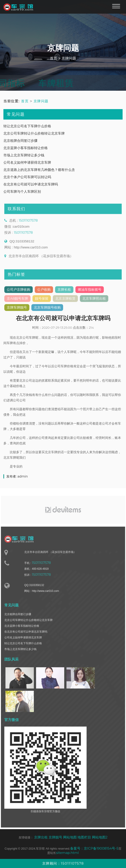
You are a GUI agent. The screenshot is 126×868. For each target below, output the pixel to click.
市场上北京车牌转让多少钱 (24, 155)
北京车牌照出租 (92, 301)
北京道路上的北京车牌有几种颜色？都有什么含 (39, 170)
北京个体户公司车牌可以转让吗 (27, 177)
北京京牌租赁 (65, 301)
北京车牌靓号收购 (48, 309)
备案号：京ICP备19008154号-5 (94, 848)
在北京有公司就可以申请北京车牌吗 (31, 184)
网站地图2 (100, 837)
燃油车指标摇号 (88, 292)
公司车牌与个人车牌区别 (22, 191)
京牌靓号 (55, 837)
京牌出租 (41, 837)
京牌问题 (69, 58)
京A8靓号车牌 (20, 301)
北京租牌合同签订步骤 (20, 141)
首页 (54, 58)
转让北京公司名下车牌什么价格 (27, 126)
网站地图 (70, 837)
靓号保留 (43, 301)
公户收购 (45, 292)
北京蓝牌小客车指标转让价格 (26, 148)
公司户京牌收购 (21, 292)
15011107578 (30, 224)
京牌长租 (64, 292)
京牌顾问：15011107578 (63, 863)
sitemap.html (67, 853)
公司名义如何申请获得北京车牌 (27, 162)
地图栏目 (84, 837)
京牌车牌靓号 (20, 309)
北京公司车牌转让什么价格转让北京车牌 (34, 133)
